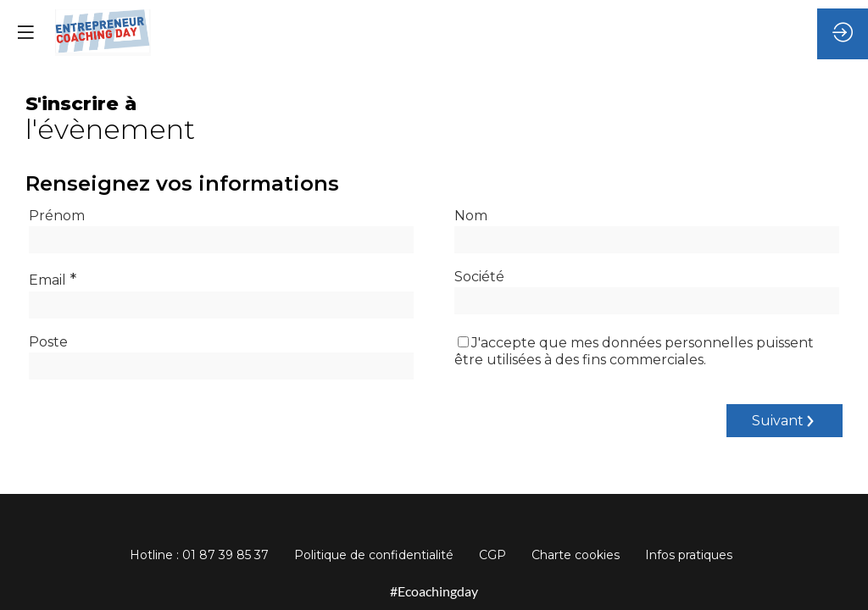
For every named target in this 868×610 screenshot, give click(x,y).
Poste (48, 342)
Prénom (57, 216)
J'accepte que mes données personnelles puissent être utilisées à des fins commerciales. (634, 351)
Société (479, 277)
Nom (471, 216)
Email (53, 279)
